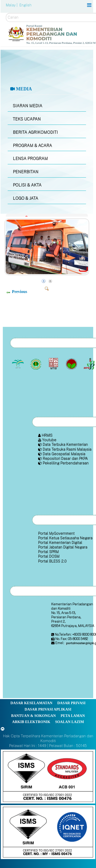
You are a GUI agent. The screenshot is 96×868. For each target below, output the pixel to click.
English (25, 5)
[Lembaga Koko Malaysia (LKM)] (72, 364)
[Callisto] (48, 776)
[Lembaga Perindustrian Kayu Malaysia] (54, 364)
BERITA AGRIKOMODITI (35, 132)
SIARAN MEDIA (28, 106)
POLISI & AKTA (27, 185)
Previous (20, 292)
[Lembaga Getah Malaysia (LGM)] (36, 364)
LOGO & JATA (25, 198)
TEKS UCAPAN (27, 119)
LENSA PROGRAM (30, 159)
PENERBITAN (26, 172)
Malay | (12, 5)
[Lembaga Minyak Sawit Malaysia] (19, 364)
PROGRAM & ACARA (32, 146)
